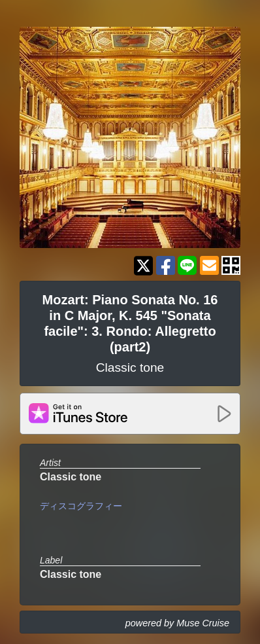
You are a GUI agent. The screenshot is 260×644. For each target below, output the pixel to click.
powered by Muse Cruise (177, 623)
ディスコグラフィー (81, 506)
